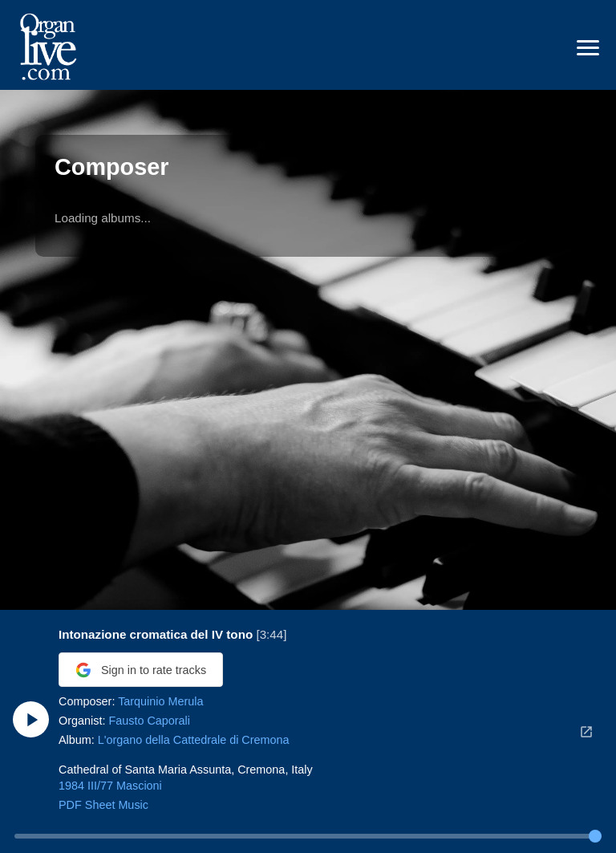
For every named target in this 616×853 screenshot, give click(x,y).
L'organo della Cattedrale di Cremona (194, 740)
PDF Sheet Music (103, 805)
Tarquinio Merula (160, 701)
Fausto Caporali (149, 721)
